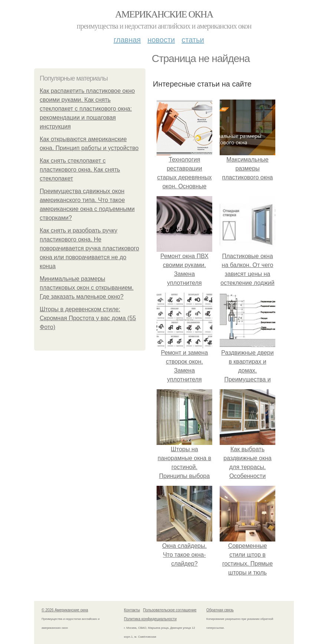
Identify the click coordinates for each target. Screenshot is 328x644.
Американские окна (164, 14)
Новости (161, 40)
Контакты (132, 610)
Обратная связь (220, 610)
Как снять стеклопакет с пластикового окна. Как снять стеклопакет (80, 170)
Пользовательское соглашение (170, 610)
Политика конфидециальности (150, 619)
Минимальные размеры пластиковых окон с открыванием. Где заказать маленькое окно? (87, 288)
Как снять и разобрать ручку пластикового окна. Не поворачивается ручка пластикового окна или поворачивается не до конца (89, 248)
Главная (127, 40)
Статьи (193, 40)
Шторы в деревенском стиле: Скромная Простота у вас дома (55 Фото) (88, 318)
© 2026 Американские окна (65, 610)
